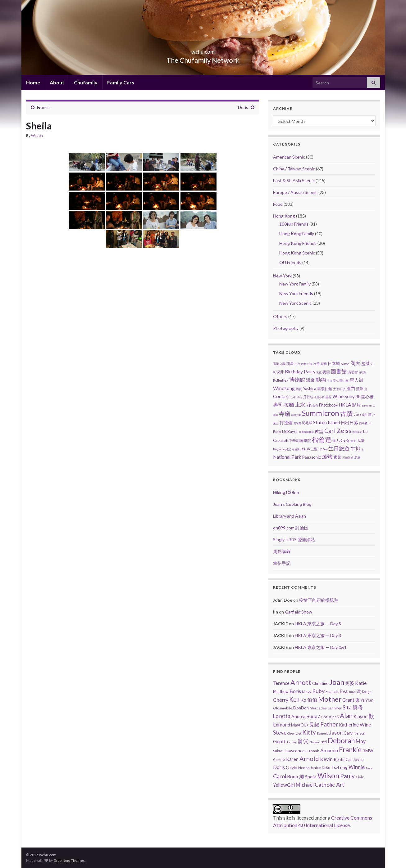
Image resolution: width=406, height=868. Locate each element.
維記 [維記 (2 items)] (288, 449)
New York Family (295, 284)
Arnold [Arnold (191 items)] (309, 758)
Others (280, 316)
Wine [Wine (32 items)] (365, 725)
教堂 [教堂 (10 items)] (319, 431)
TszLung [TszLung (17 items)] (339, 767)
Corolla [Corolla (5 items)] (279, 760)
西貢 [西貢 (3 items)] (299, 389)
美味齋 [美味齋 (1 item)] (297, 423)
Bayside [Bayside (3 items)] (279, 449)
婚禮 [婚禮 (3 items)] (324, 364)
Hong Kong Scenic (297, 253)
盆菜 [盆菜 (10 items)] (366, 363)
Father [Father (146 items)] (329, 724)
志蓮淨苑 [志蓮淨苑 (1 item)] (357, 432)
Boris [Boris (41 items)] (295, 691)
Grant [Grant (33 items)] (348, 700)
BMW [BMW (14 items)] (368, 751)
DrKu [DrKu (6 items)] (326, 768)
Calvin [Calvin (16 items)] (292, 767)
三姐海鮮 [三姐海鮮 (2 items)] (348, 458)
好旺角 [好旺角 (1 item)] (363, 372)
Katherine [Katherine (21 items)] (349, 725)
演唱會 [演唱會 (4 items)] (353, 372)
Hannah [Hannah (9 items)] (312, 751)
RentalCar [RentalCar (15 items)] (343, 759)
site (287, 818)
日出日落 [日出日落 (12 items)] (349, 423)
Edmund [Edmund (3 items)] (323, 733)
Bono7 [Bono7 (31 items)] (313, 716)
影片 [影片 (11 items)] (356, 405)
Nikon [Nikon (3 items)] (345, 364)
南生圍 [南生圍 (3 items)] (367, 415)
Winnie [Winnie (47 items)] (357, 767)
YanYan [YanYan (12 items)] (367, 700)
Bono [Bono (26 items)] (293, 776)
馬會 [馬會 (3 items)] (358, 457)
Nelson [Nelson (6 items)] (359, 733)
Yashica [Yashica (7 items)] (310, 389)
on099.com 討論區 (291, 528)
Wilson (37, 135)
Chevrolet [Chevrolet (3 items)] (294, 733)
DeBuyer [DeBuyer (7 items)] (290, 431)
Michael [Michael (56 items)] (305, 785)
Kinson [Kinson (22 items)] (360, 716)
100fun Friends (294, 224)
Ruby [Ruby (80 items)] (318, 691)
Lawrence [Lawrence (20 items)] (295, 751)
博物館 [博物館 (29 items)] (297, 380)
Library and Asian (290, 516)
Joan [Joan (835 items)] (337, 682)
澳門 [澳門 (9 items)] (351, 389)
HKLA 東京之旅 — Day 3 (318, 635)
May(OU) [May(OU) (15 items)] (299, 725)
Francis (44, 107)
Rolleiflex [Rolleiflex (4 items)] (281, 380)
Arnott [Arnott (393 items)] (301, 682)
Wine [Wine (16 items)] (338, 396)
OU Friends (290, 262)
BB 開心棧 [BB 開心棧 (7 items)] (365, 397)
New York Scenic (295, 303)
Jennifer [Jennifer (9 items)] (335, 708)
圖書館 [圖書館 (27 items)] (339, 371)
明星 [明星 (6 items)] (290, 364)
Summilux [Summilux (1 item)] (367, 406)
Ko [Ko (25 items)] (303, 700)
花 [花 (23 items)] (309, 405)
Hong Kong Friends (298, 243)
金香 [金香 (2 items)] (315, 405)
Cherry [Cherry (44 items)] (281, 700)
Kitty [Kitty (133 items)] (309, 732)
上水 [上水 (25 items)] (300, 405)
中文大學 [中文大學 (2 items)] (300, 364)
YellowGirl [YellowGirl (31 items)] (284, 785)
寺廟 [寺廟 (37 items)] (285, 414)
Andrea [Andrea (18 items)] (298, 716)
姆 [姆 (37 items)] (302, 776)
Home (33, 82)
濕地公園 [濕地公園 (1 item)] (296, 415)
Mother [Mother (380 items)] (330, 699)
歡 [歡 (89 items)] (371, 716)
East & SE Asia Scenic (294, 180)
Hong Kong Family (297, 234)
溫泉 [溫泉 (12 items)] (310, 380)
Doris (243, 107)
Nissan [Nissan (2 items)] (314, 742)
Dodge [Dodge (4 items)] (367, 692)
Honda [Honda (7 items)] (304, 767)
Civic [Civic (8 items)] (360, 777)
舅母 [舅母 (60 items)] (358, 707)
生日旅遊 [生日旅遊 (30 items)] (339, 448)
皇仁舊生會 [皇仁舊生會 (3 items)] (341, 380)
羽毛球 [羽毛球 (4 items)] (307, 423)
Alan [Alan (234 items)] (346, 716)
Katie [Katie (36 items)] (361, 683)
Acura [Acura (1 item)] (369, 768)
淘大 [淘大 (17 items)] (355, 363)
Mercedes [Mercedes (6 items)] (318, 708)
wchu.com (203, 50)
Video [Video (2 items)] (357, 415)
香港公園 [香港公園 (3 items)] (279, 364)
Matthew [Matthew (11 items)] (281, 691)
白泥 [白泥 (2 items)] (310, 364)
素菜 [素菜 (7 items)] (337, 457)
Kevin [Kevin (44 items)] (326, 759)
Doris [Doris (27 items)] (279, 767)
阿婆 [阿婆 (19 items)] (350, 683)
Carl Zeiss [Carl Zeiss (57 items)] (338, 431)
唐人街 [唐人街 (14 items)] (356, 380)
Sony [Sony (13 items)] (350, 396)
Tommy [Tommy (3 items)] (292, 742)
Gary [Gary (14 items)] (348, 733)
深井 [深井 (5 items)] (280, 372)
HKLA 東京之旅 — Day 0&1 (321, 647)
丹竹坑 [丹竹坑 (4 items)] (308, 397)
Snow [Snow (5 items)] (323, 449)
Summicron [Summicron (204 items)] (321, 413)
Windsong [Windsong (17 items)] (284, 388)
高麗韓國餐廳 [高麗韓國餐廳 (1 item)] (306, 432)
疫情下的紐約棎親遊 (319, 600)
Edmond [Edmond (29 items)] (282, 725)
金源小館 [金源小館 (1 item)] (319, 397)
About (57, 82)
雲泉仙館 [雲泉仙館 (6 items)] (325, 389)
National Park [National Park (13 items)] (287, 457)
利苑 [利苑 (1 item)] (319, 372)
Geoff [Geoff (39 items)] (279, 741)
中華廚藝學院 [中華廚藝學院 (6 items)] (300, 441)
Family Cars (121, 82)
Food (278, 204)
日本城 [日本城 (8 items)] (334, 363)
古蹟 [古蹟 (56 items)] (346, 414)
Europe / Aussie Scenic (295, 192)
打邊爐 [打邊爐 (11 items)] (286, 423)
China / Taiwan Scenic (294, 169)
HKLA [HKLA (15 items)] (345, 405)
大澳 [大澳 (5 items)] (361, 441)
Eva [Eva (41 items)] (344, 691)
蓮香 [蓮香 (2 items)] (353, 441)
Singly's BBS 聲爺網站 (294, 540)
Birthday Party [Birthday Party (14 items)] (300, 371)
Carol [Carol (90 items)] (280, 776)
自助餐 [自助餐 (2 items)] (363, 423)
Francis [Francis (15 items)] (332, 691)
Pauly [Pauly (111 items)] (347, 776)
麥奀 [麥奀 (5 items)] (326, 372)
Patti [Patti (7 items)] (323, 742)
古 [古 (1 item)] (363, 449)
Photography (286, 328)
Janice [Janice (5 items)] (316, 768)
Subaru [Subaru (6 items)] (279, 751)
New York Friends (296, 293)
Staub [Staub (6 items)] (305, 449)
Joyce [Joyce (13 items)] (358, 759)
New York (282, 276)
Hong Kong (284, 216)
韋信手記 (282, 563)
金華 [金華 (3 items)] (317, 364)
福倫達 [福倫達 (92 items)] (322, 439)
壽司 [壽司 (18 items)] (278, 405)
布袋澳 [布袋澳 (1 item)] (296, 449)
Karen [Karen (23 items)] (292, 759)
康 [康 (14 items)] (357, 700)
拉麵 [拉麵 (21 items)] (289, 405)
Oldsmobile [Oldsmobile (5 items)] (283, 708)
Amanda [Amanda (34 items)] (329, 750)
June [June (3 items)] (352, 692)
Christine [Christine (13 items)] (320, 683)
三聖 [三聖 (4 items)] (314, 449)
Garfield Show (299, 612)
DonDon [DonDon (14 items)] (301, 708)
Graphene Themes (69, 860)
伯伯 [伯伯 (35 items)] (312, 700)
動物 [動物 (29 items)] (321, 380)
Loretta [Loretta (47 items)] (282, 716)
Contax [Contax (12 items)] (280, 396)
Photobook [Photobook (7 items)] (328, 405)
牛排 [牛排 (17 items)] (355, 448)
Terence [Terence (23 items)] (281, 683)
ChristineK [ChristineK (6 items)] (330, 717)
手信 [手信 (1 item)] (330, 381)
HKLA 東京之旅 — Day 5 (318, 624)
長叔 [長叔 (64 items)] (314, 724)
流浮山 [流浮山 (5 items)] (362, 389)
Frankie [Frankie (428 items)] (350, 750)
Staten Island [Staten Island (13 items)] (326, 422)
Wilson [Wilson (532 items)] (328, 776)
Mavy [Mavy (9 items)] (307, 692)
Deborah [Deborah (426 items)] (341, 741)
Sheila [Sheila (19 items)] (311, 777)
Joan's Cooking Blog (292, 504)
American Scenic (289, 157)
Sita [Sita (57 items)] (347, 707)
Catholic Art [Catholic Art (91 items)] (329, 785)
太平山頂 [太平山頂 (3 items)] (339, 389)
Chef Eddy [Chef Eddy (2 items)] (295, 397)
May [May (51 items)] (361, 741)
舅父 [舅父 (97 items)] (303, 741)
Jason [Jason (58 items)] (336, 733)
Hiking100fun (286, 492)
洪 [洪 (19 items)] (359, 691)
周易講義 (282, 551)
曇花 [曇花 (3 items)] (328, 397)
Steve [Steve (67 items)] (280, 733)
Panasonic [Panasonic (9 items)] (311, 457)
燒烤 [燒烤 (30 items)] (327, 457)
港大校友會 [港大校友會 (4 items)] (341, 441)
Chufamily (86, 82)
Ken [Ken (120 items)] (294, 699)
